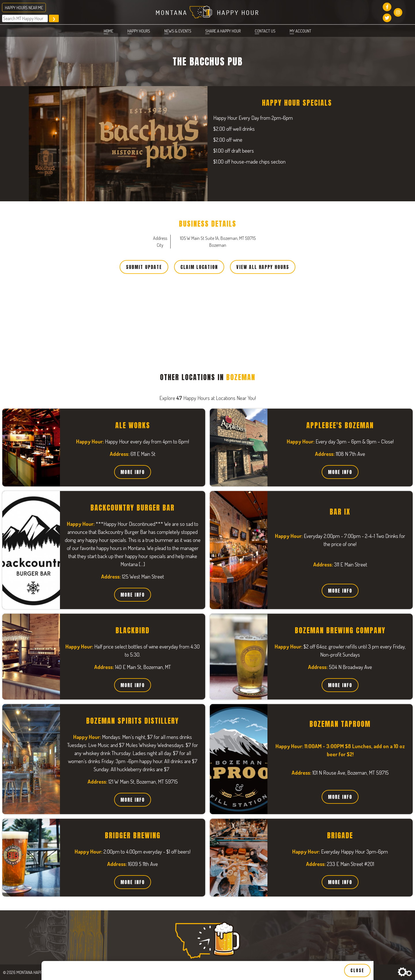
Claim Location (199, 267)
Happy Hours (139, 31)
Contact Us (265, 31)
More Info (133, 472)
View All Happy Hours (263, 267)
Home (109, 31)
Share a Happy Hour (223, 31)
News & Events (178, 31)
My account (300, 31)
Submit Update (144, 267)
